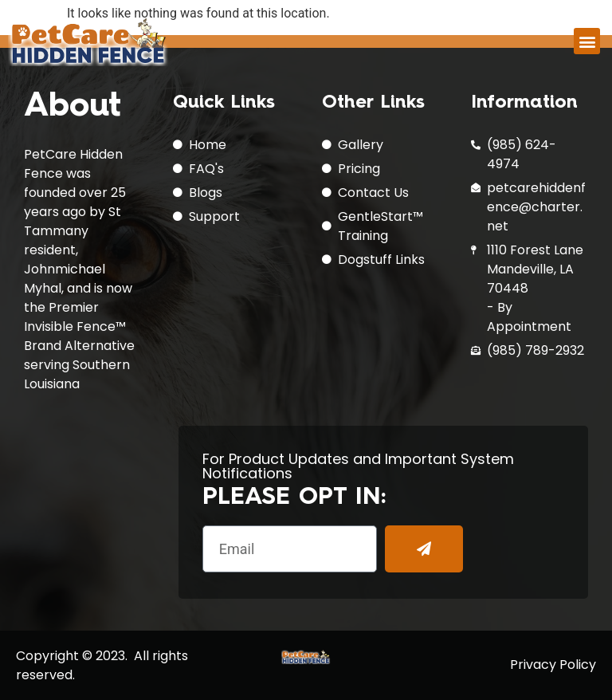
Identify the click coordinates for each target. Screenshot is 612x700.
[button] (587, 41)
